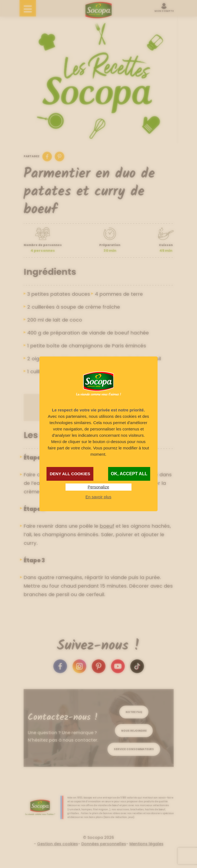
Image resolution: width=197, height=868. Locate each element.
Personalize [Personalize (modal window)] (98, 487)
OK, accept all (129, 474)
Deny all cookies (70, 474)
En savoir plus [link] (98, 497)
